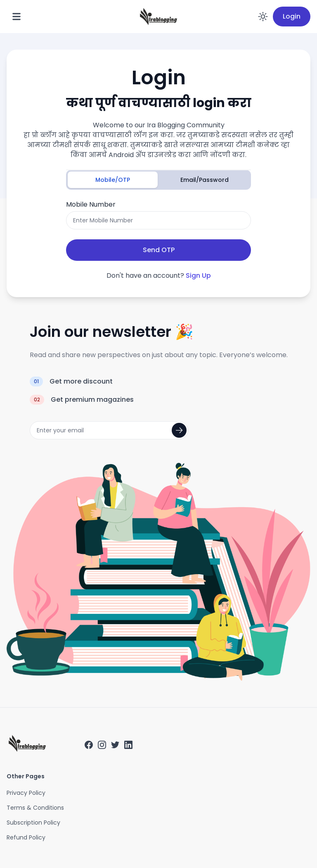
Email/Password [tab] (205, 180)
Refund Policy (26, 837)
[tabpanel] (158, 230)
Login (292, 16)
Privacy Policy (26, 793)
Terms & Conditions (35, 808)
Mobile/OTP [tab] (113, 180)
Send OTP (159, 250)
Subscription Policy (33, 823)
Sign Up (198, 275)
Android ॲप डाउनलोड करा (150, 155)
